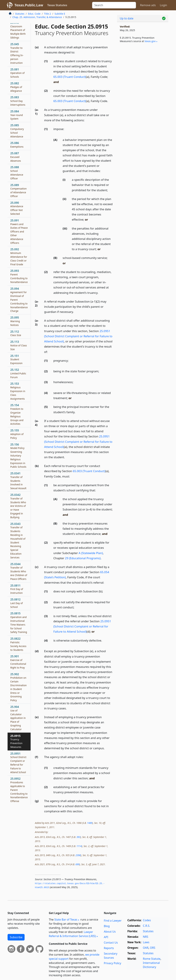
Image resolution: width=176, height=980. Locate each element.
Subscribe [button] (16, 937)
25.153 (18, 391)
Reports (109, 948)
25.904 (18, 718)
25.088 (17, 173)
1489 (90, 823)
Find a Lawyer (113, 921)
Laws (146, 942)
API (106, 937)
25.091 (19, 232)
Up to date (127, 18)
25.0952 (19, 790)
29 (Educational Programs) (83, 558)
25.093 (19, 276)
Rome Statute (152, 959)
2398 (78, 855)
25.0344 (19, 571)
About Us (110, 932)
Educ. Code (34, 14)
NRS (145, 937)
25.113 (19, 345)
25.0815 (19, 623)
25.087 (16, 157)
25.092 (19, 257)
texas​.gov (150, 41)
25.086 (17, 145)
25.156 (18, 456)
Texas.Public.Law (29, 5)
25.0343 (18, 541)
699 (77, 864)
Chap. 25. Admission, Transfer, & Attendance (37, 17)
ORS (153, 948)
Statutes (20, 14)
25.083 (18, 101)
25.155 (17, 434)
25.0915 (16, 741)
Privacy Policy (112, 963)
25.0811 (17, 589)
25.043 (18, 30)
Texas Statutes (57, 5)
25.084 (17, 115)
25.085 (17, 131)
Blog (107, 926)
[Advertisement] (143, 72)
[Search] (114, 5)
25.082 (16, 87)
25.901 (18, 662)
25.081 (17, 73)
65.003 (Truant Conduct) (70, 77)
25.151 (16, 359)
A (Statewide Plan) (91, 553)
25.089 (18, 190)
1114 (79, 846)
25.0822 (18, 644)
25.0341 (18, 481)
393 (78, 837)
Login (163, 5)
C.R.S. (146, 926)
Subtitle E (60, 14)
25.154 (17, 414)
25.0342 (18, 506)
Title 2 (48, 14)
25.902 (18, 687)
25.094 (19, 300)
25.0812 (16, 603)
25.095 (15, 321)
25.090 (17, 208)
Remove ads (148, 5)
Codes (147, 920)
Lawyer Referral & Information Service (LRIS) (72, 934)
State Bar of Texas (66, 920)
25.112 (16, 333)
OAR (146, 948)
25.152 (18, 373)
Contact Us (111, 943)
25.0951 (18, 763)
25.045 (17, 53)
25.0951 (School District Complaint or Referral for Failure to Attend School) (78, 336)
